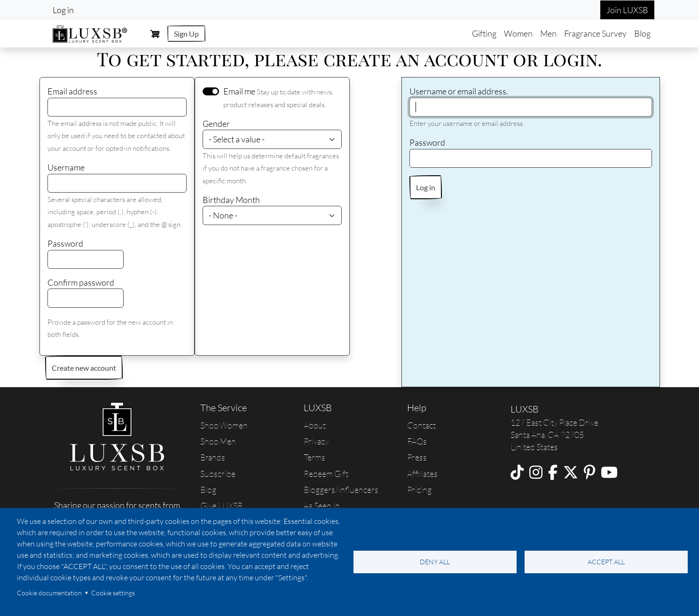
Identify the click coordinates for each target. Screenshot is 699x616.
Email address (72, 91)
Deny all (435, 562)
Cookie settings (113, 593)
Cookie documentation (49, 593)
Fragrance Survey (595, 33)
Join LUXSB (627, 10)
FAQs (417, 441)
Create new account (84, 368)
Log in (63, 10)
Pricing (419, 490)
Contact (421, 425)
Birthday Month (231, 200)
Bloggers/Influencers (341, 490)
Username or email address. (459, 91)
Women (518, 33)
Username (66, 167)
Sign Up (186, 34)
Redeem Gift (326, 474)
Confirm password (81, 282)
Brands (213, 457)
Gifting (484, 33)
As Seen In (322, 506)
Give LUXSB (221, 506)
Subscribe (218, 474)
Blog (642, 33)
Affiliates (422, 474)
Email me (239, 91)
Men (548, 33)
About (315, 425)
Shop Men (218, 441)
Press (417, 457)
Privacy (316, 441)
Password (65, 243)
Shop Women (224, 425)
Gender (216, 124)
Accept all (606, 562)
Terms (314, 457)
